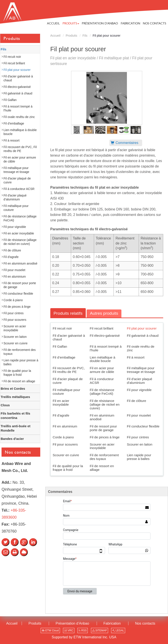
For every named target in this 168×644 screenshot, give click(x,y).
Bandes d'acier (12, 439)
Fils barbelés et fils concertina (15, 416)
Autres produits (104, 313)
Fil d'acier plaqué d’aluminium (140, 381)
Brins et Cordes (13, 389)
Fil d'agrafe (61, 415)
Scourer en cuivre (66, 455)
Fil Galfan (60, 346)
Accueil (55, 36)
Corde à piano (63, 437)
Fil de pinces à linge (105, 437)
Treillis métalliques (15, 397)
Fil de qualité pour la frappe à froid (68, 468)
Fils (85, 36)
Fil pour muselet (139, 415)
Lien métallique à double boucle (102, 359)
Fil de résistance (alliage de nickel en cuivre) (105, 404)
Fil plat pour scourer (142, 328)
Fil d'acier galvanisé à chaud (69, 337)
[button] (71, 23)
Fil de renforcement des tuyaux (104, 457)
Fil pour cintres (138, 437)
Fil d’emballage (64, 357)
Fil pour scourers (65, 444)
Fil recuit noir (62, 328)
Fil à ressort (136, 357)
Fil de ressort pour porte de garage (103, 428)
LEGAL (118, 630)
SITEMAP (100, 630)
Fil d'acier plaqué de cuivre (68, 381)
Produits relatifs (68, 313)
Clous (5, 405)
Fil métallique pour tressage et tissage (141, 370)
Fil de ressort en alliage (102, 468)
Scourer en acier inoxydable (102, 446)
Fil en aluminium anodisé (102, 417)
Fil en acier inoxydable (61, 403)
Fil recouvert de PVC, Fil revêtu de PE (69, 370)
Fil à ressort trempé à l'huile (106, 348)
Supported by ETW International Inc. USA (84, 637)
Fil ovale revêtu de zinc (141, 348)
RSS (83, 630)
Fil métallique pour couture (66, 392)
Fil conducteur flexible (143, 426)
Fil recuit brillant (101, 328)
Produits (71, 36)
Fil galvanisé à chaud (143, 336)
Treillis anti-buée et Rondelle (16, 428)
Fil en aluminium (65, 426)
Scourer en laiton (140, 444)
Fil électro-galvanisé (105, 336)
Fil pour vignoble (139, 390)
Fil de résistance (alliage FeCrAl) (102, 392)
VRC (69, 630)
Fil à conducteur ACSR (102, 381)
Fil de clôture (136, 401)
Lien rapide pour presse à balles (139, 457)
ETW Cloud (50, 630)
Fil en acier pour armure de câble (102, 370)
